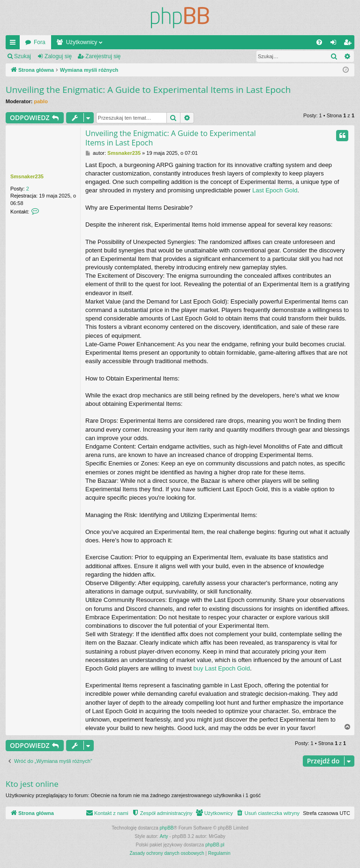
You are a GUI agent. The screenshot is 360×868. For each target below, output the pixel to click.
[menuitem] (319, 42)
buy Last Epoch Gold (222, 668)
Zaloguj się (58, 56)
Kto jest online (32, 784)
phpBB (167, 828)
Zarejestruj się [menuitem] (349, 44)
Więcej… (15, 44)
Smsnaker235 (27, 176)
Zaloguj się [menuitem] (335, 44)
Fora (40, 42)
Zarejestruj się (103, 56)
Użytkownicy (82, 42)
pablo (41, 101)
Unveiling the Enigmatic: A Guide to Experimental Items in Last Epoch (148, 90)
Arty (164, 836)
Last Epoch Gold (275, 190)
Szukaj (22, 56)
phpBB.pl (215, 845)
